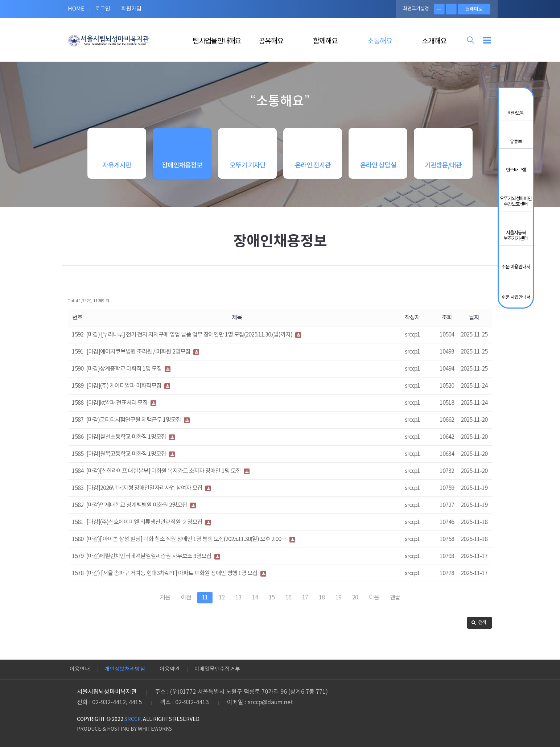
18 (322, 602)
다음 (374, 602)
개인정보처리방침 (125, 669)
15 (272, 602)
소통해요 (380, 42)
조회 (447, 322)
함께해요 (325, 42)
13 (238, 602)
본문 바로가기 (0, 0)
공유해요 (271, 42)
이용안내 (80, 669)
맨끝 (395, 602)
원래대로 (474, 9)
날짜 (474, 322)
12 (222, 602)
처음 (165, 602)
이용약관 (170, 669)
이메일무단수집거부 (217, 669)
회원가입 (131, 9)
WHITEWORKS (155, 729)
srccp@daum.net (270, 702)
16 (288, 602)
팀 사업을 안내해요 (217, 42)
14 (255, 602)
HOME (76, 9)
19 (338, 602)
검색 (479, 628)
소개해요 (434, 42)
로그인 (103, 9)
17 (305, 602)
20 (355, 602)
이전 (186, 602)
